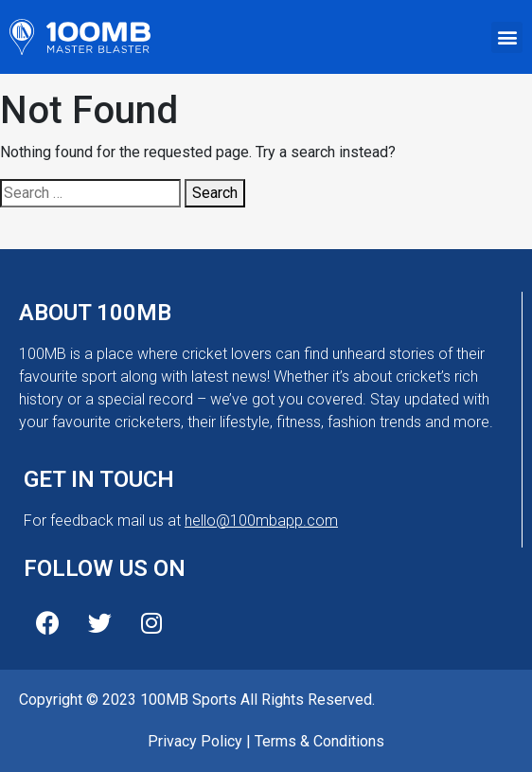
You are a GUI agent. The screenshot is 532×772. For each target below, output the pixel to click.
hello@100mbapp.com (261, 521)
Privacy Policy (195, 741)
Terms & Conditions (319, 741)
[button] (507, 37)
